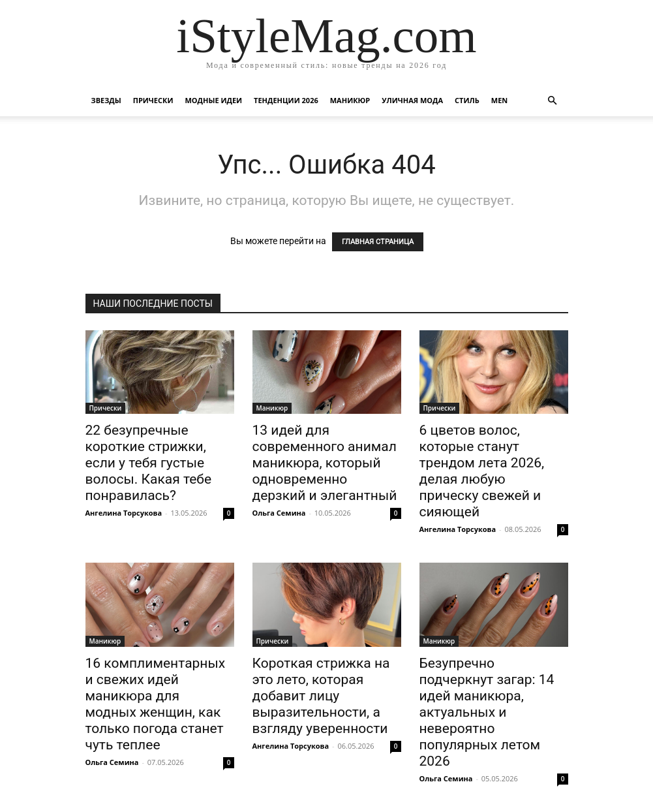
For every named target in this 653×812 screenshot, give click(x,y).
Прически (153, 100)
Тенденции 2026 (286, 100)
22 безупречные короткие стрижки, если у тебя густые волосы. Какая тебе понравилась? (149, 463)
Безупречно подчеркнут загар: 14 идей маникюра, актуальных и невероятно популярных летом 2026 (487, 712)
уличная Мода (412, 100)
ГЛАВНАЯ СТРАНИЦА (378, 242)
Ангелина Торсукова (124, 513)
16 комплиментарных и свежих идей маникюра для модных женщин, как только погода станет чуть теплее (156, 704)
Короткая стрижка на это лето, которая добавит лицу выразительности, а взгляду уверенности (321, 696)
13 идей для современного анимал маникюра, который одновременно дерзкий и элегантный (325, 463)
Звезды (106, 100)
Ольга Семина (279, 513)
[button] (553, 101)
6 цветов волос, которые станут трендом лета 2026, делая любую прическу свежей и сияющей (482, 471)
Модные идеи (213, 100)
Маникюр (350, 100)
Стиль (467, 100)
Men (499, 100)
